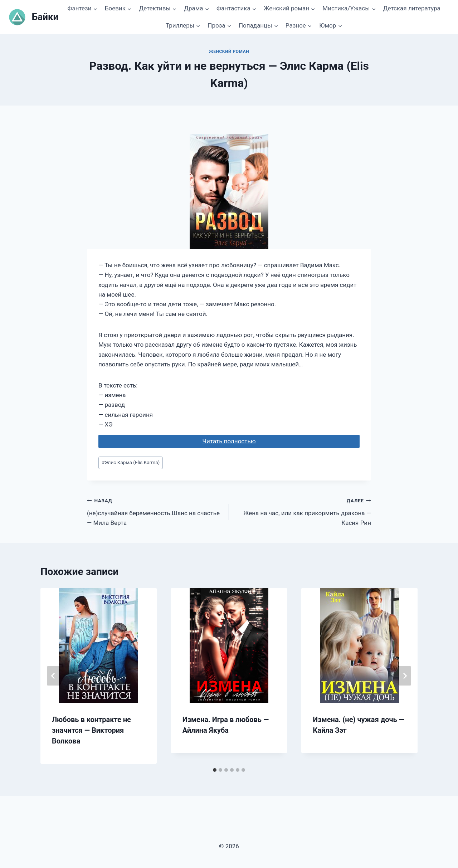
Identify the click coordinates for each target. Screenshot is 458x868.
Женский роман (229, 52)
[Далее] (405, 676)
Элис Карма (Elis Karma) (131, 462)
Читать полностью (229, 441)
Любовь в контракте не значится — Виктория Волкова (91, 730)
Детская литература (412, 8)
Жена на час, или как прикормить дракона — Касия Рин (303, 511)
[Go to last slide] (53, 676)
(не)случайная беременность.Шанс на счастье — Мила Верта (155, 511)
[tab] (215, 770)
